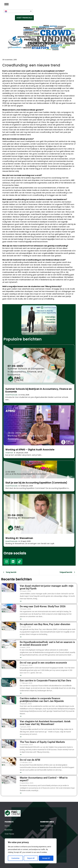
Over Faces (9, 834)
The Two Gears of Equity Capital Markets (42, 742)
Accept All (46, 858)
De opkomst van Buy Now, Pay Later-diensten (45, 624)
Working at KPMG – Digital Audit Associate (30, 450)
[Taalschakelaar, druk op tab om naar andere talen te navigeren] (18, 11)
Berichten (9, 830)
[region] (31, 851)
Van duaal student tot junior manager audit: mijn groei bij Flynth (47, 587)
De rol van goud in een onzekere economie (43, 663)
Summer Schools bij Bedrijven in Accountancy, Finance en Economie (39, 390)
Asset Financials (11, 395)
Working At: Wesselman (19, 538)
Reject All (31, 858)
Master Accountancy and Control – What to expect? (44, 779)
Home (7, 826)
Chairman (9, 453)
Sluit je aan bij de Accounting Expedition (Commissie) (36, 483)
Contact (44, 830)
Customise (15, 858)
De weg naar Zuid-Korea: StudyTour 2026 (43, 606)
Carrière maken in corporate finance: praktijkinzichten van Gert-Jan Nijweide (42, 700)
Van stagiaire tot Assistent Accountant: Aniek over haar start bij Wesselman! (45, 723)
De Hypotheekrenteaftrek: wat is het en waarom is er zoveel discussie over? (47, 644)
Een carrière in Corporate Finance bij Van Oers (46, 681)
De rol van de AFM (30, 760)
